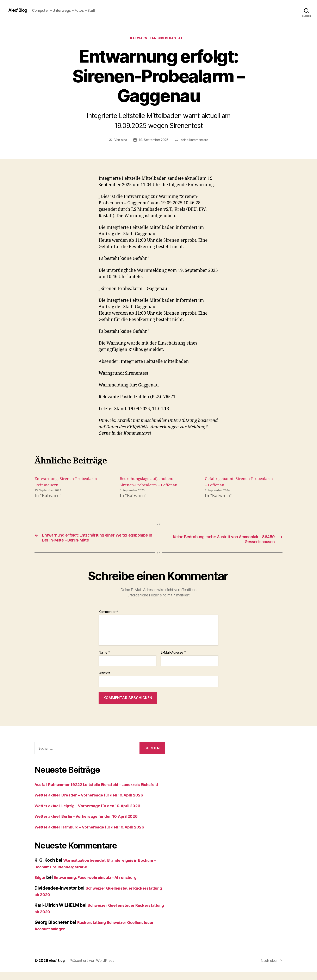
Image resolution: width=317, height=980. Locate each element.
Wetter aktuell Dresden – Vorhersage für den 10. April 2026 (96, 803)
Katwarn (138, 39)
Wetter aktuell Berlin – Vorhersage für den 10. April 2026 (93, 824)
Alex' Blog (19, 10)
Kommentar (108, 613)
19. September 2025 (153, 141)
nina (123, 141)
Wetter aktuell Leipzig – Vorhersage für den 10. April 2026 (95, 814)
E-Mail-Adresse (173, 654)
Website (104, 674)
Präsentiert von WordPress (93, 968)
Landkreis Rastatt (169, 39)
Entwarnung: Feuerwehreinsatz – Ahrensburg (102, 885)
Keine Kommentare (195, 141)
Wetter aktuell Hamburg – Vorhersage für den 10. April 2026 (97, 835)
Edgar (41, 885)
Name (104, 654)
